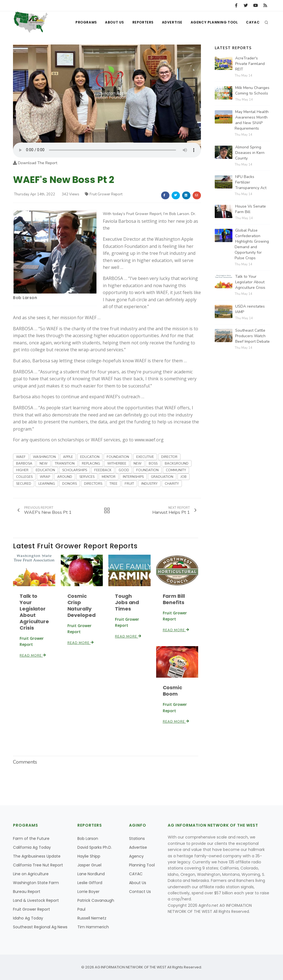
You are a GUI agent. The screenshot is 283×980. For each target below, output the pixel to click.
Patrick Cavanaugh (96, 900)
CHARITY (172, 484)
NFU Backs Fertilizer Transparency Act (251, 182)
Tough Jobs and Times (127, 602)
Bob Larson (25, 298)
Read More (33, 656)
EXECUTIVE (145, 457)
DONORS (70, 484)
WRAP (45, 477)
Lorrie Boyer (88, 892)
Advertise (172, 22)
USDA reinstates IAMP (250, 309)
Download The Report (35, 163)
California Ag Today (32, 847)
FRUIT (129, 484)
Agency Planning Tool (214, 22)
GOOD (124, 470)
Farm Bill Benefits (174, 599)
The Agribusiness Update (37, 856)
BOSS (153, 463)
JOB (184, 477)
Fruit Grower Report (104, 194)
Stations (137, 838)
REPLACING (91, 463)
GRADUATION (162, 477)
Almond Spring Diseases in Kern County (250, 153)
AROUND (65, 477)
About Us (114, 22)
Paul (81, 909)
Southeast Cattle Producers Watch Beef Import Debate (252, 336)
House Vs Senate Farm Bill (251, 209)
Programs (86, 22)
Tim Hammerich (93, 927)
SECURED (24, 484)
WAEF (21, 457)
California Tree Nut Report (38, 865)
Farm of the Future (31, 838)
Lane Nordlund (91, 874)
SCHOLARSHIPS (75, 470)
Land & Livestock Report (36, 900)
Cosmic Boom (172, 691)
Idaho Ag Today (28, 918)
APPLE (68, 457)
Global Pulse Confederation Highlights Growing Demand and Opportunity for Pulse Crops (252, 244)
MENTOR (109, 477)
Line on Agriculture (31, 874)
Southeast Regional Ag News (40, 927)
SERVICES (87, 477)
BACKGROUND (177, 463)
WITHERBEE (117, 463)
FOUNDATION (118, 457)
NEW (44, 463)
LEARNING (47, 484)
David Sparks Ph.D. (95, 847)
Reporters (142, 22)
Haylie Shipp (89, 856)
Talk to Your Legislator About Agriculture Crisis (34, 612)
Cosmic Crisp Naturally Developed (82, 606)
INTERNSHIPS (133, 477)
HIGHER (22, 470)
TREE (113, 484)
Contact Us (140, 892)
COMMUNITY (176, 470)
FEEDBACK (103, 470)
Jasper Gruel (89, 865)
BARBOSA (24, 463)
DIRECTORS (93, 484)
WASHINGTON (44, 457)
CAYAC (253, 22)
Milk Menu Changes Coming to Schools (252, 91)
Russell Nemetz (92, 918)
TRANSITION (65, 463)
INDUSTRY (149, 484)
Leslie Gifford (90, 883)
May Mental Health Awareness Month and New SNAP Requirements (252, 120)
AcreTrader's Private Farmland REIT (250, 64)
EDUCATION (90, 457)
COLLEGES (24, 477)
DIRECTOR (169, 457)
